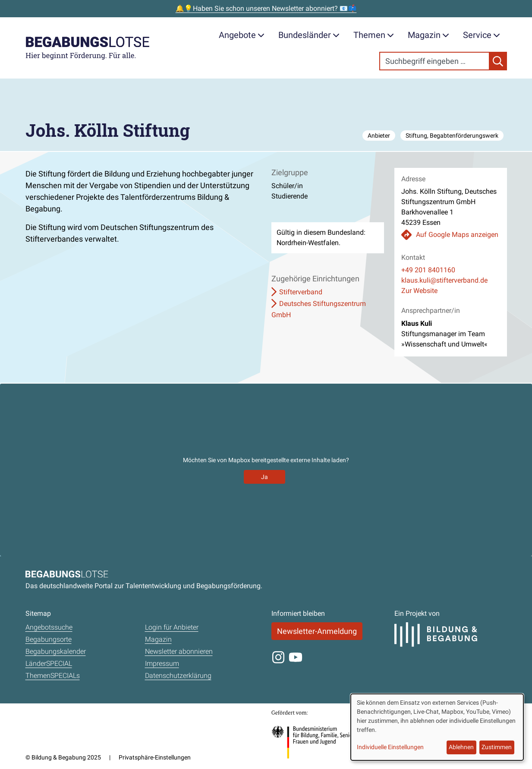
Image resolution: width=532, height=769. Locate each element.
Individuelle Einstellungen (390, 747)
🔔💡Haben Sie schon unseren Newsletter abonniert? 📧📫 (266, 8)
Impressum (162, 663)
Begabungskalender (56, 651)
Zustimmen (497, 747)
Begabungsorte (49, 639)
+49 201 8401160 (428, 270)
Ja (264, 477)
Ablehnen (461, 747)
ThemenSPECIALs (53, 676)
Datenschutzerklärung (178, 676)
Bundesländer (309, 35)
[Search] (434, 61)
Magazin (428, 35)
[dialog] (437, 727)
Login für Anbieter (172, 627)
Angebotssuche (49, 627)
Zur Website (419, 291)
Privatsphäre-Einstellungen (155, 757)
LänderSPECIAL (49, 663)
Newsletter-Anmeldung (317, 631)
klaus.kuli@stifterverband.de (444, 280)
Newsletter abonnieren (179, 651)
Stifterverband (301, 292)
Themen (374, 35)
